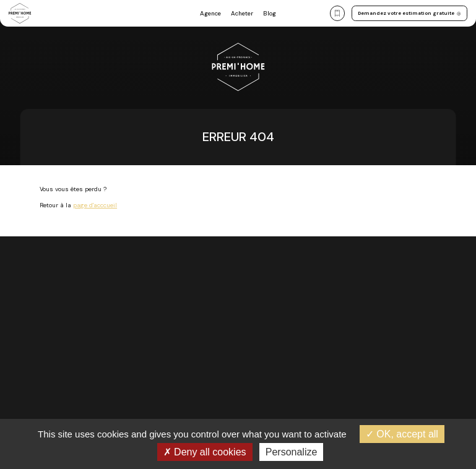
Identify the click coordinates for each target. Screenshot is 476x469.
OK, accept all (402, 434)
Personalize (292, 452)
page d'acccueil (95, 205)
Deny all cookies (205, 452)
